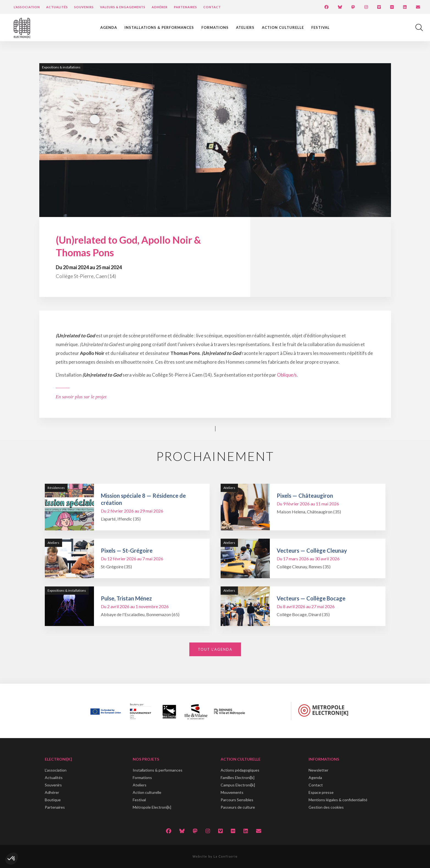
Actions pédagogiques (240, 770)
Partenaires (185, 7)
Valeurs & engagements (123, 7)
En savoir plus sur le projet (81, 397)
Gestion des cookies (326, 807)
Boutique (53, 800)
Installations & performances (159, 27)
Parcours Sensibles (237, 800)
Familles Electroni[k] (238, 777)
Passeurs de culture (238, 807)
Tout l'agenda (215, 649)
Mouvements (232, 792)
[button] (12, 859)
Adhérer (160, 7)
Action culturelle (283, 27)
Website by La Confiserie (215, 856)
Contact (212, 7)
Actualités (57, 7)
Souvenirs (84, 7)
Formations (215, 27)
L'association (56, 770)
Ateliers (245, 27)
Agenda (109, 27)
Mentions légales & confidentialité (338, 800)
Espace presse (321, 792)
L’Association (27, 7)
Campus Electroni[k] (238, 785)
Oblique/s (287, 375)
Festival (321, 27)
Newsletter (318, 770)
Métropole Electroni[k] (152, 807)
